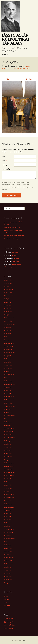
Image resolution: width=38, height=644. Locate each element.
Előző (6, 79)
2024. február (8, 340)
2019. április (8, 450)
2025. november (9, 289)
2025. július (7, 299)
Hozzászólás (6, 169)
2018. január (8, 491)
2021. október (8, 403)
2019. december (9, 428)
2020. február (8, 422)
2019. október (8, 435)
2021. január (8, 412)
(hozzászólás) (10, 625)
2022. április (8, 394)
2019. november (9, 431)
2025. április (8, 305)
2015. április (8, 573)
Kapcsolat (15, 252)
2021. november (9, 400)
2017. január (8, 526)
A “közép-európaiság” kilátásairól (14, 236)
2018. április (8, 482)
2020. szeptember (9, 416)
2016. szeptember (9, 539)
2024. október (8, 321)
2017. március (8, 520)
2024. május (7, 330)
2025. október (8, 293)
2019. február (8, 457)
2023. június (7, 356)
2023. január (8, 371)
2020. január (8, 425)
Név (4, 156)
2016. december (9, 529)
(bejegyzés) (9, 622)
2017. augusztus (9, 507)
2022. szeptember (9, 384)
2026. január (8, 286)
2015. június (7, 567)
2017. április (8, 517)
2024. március (8, 337)
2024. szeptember (9, 324)
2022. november (9, 378)
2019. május (7, 447)
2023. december (9, 343)
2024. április (8, 334)
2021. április (8, 409)
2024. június (7, 327)
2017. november (9, 498)
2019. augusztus (9, 441)
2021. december (9, 397)
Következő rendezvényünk (12, 227)
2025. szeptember (9, 296)
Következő (31, 79)
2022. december (9, 375)
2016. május (7, 542)
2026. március (8, 280)
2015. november (9, 558)
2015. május (7, 570)
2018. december (9, 463)
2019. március (8, 453)
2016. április (8, 545)
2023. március (8, 365)
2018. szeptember (9, 472)
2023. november (9, 346)
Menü (4, 55)
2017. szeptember (9, 504)
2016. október (8, 535)
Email (5, 161)
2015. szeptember (9, 564)
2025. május (7, 302)
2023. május (7, 359)
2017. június (7, 510)
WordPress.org (9, 628)
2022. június (7, 387)
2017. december (9, 494)
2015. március (8, 576)
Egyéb (6, 596)
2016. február (8, 551)
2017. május (7, 513)
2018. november (9, 466)
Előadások (7, 599)
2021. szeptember (9, 406)
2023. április (8, 362)
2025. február (8, 312)
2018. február (8, 488)
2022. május (7, 390)
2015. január (8, 583)
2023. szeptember (9, 353)
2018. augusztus (9, 476)
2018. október (8, 469)
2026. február (8, 283)
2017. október (8, 501)
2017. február (8, 523)
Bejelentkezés (8, 619)
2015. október (8, 561)
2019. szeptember (9, 438)
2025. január (8, 315)
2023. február (8, 368)
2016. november (9, 532)
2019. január (8, 460)
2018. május (7, 479)
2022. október (8, 381)
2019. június (7, 444)
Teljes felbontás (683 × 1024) (21, 68)
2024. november (9, 318)
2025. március (8, 308)
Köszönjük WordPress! (19, 640)
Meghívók (7, 605)
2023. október (8, 349)
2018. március (8, 485)
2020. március (8, 419)
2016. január (8, 554)
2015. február (8, 580)
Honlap (5, 165)
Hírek (6, 602)
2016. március (8, 548)
